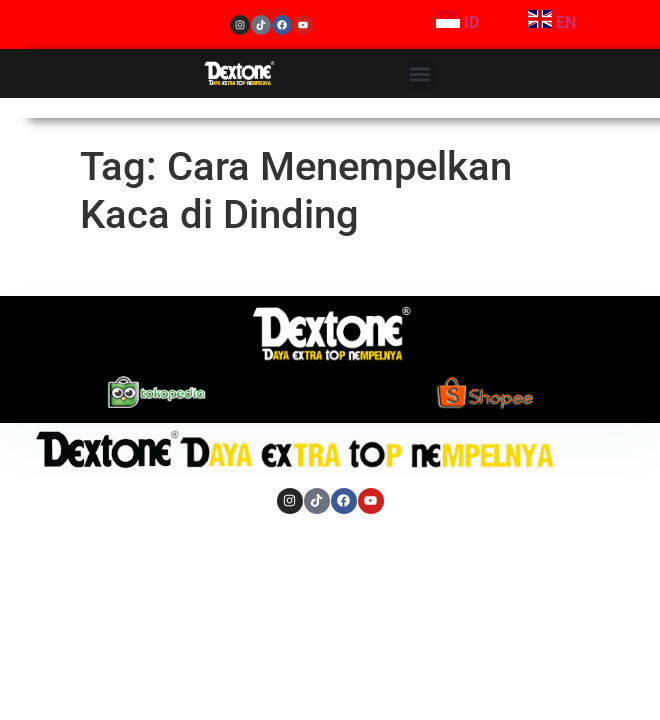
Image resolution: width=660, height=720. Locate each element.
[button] (420, 74)
